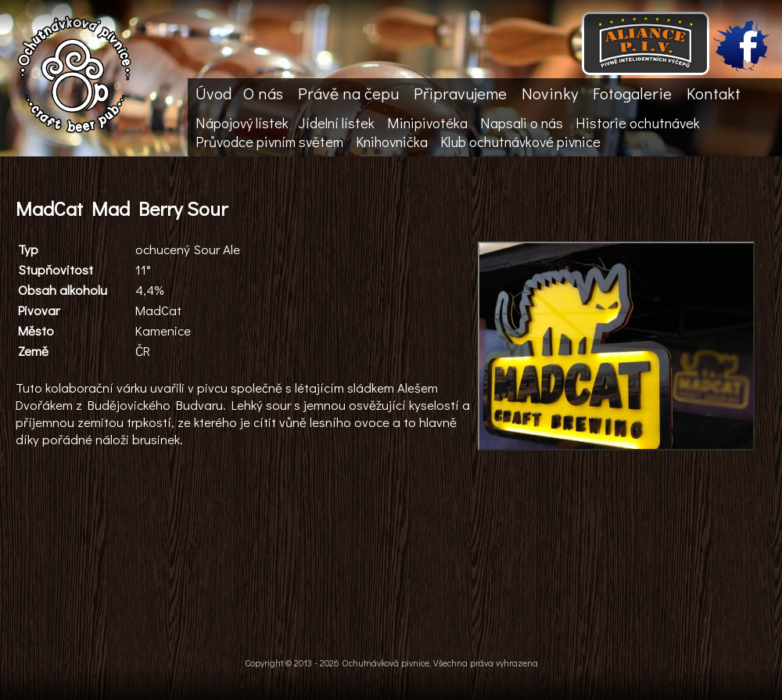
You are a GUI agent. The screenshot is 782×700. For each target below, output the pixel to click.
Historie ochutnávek (638, 123)
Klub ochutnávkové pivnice (520, 142)
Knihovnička (392, 142)
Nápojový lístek (242, 123)
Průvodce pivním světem (269, 142)
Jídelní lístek (336, 123)
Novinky (550, 93)
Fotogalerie (632, 93)
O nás (263, 93)
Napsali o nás (522, 123)
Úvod (213, 93)
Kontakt (714, 93)
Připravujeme (460, 93)
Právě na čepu (348, 93)
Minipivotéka (427, 123)
